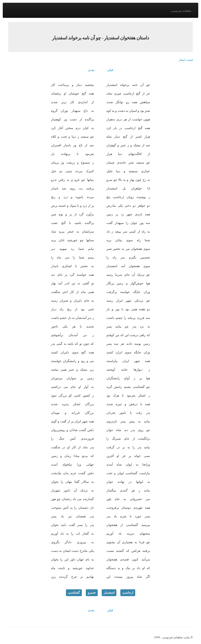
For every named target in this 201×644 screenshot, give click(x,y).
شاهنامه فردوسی (181, 11)
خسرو (92, 593)
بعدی (91, 70)
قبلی (110, 70)
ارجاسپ (128, 593)
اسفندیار (109, 593)
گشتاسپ (74, 593)
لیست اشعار (186, 60)
